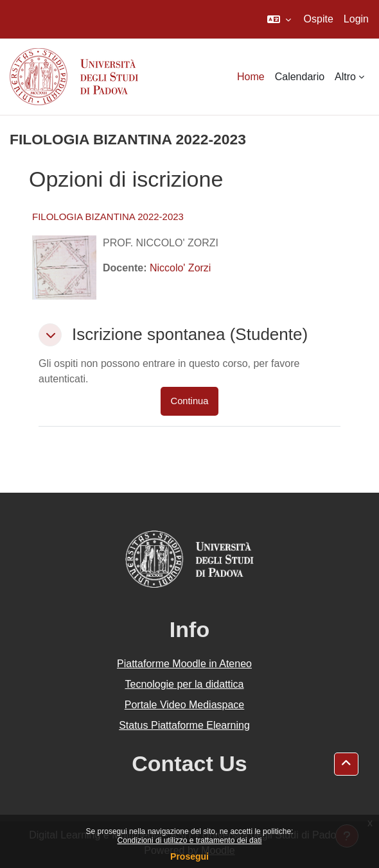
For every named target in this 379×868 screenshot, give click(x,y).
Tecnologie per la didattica (184, 684)
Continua (190, 401)
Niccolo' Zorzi (181, 268)
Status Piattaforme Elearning (184, 725)
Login (356, 19)
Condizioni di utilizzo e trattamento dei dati (190, 840)
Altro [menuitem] (345, 77)
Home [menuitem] (251, 77)
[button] (279, 19)
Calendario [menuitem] (300, 77)
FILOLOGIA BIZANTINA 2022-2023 (108, 217)
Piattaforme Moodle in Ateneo (184, 664)
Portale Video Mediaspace (185, 705)
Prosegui (189, 856)
